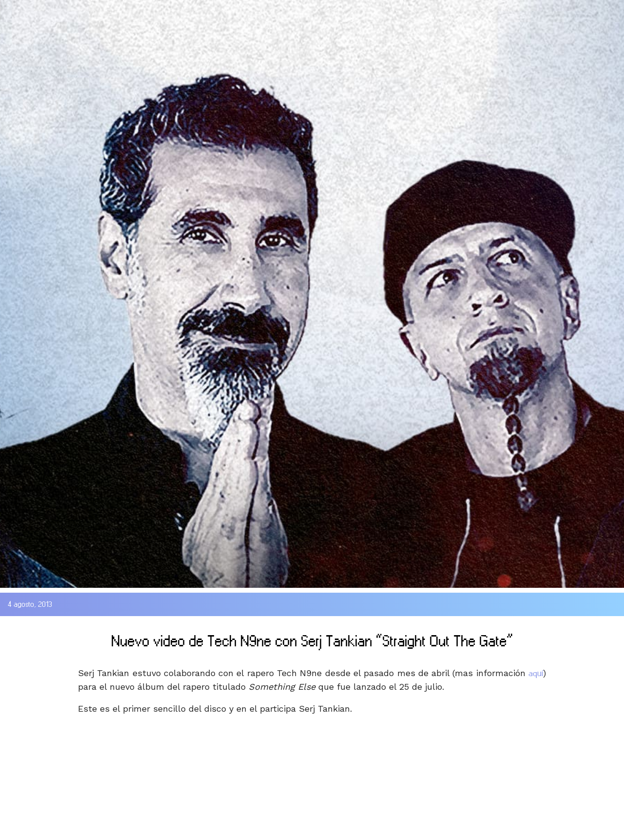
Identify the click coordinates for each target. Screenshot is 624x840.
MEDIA (267, 12)
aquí (536, 673)
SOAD (86, 12)
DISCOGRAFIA (175, 12)
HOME (24, 12)
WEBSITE (342, 12)
